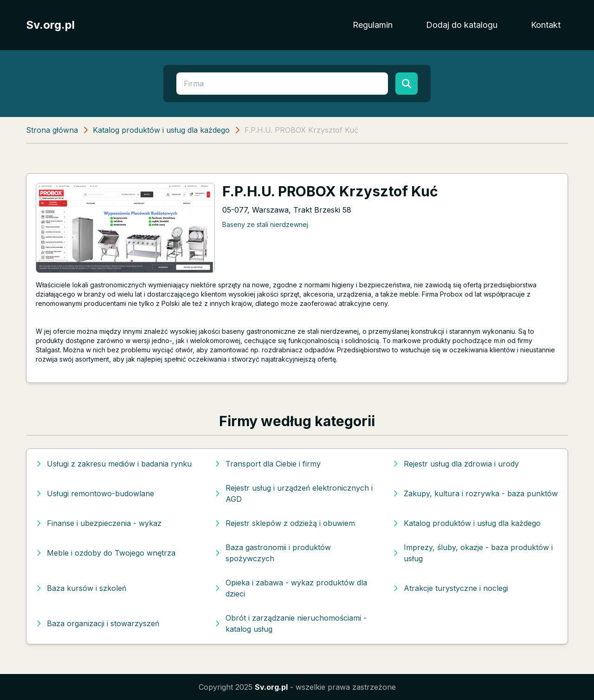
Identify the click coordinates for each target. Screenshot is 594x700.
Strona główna (52, 130)
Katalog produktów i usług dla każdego (161, 130)
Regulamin (373, 25)
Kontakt (546, 25)
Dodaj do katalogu (462, 25)
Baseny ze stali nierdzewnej (265, 224)
